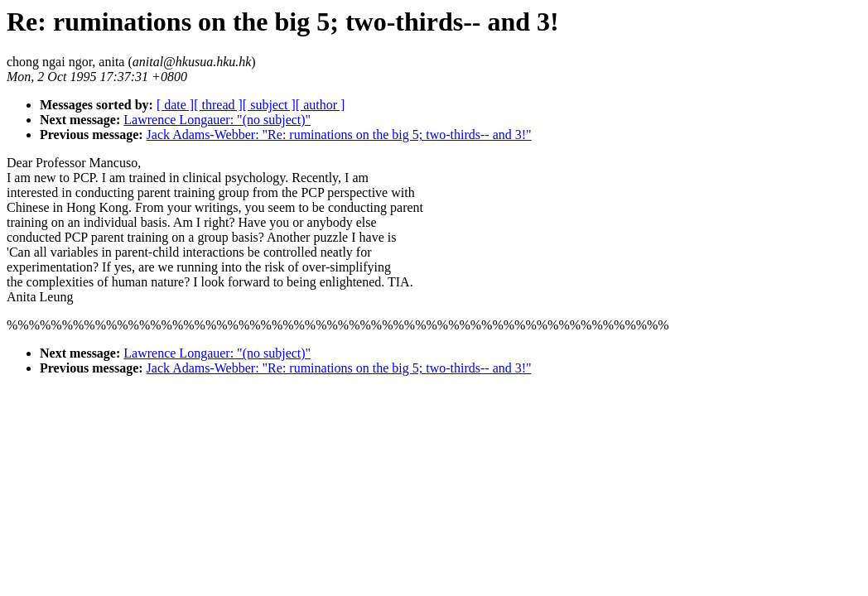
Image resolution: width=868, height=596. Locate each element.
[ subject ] (269, 105)
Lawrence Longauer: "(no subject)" (217, 120)
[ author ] (321, 105)
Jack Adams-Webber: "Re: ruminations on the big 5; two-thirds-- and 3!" (339, 135)
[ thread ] (218, 105)
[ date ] (175, 105)
